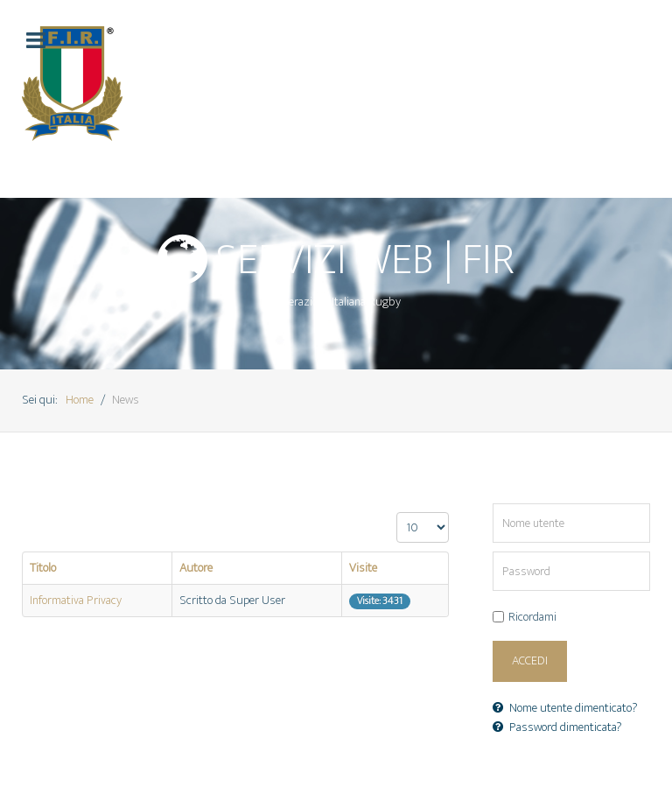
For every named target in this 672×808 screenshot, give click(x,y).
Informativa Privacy (76, 601)
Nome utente (493, 504)
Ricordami (532, 618)
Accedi (530, 661)
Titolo (43, 568)
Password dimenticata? (557, 727)
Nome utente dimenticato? (565, 708)
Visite (363, 568)
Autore (196, 568)
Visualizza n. (397, 513)
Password (493, 552)
